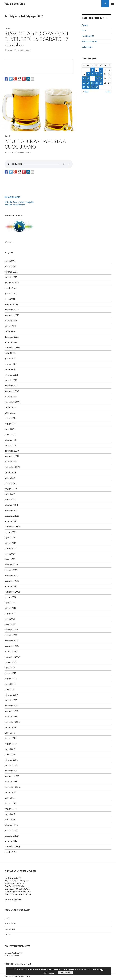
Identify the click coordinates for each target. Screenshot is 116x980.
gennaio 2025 (11, 277)
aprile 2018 (10, 619)
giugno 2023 (10, 326)
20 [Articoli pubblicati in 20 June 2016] (84, 83)
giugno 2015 (10, 803)
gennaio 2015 (11, 830)
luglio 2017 (10, 668)
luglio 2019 (10, 537)
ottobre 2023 (11, 321)
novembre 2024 (12, 283)
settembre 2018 (12, 592)
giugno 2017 (10, 673)
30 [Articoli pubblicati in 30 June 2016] (97, 87)
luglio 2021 (10, 413)
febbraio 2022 (11, 375)
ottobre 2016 (11, 716)
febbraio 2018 (11, 630)
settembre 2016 (12, 722)
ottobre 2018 (11, 586)
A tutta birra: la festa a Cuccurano (35, 144)
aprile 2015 (10, 814)
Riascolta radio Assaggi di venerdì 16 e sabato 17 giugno (36, 39)
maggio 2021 (11, 424)
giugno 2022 (10, 358)
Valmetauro (87, 47)
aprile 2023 (10, 331)
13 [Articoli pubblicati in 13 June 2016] (84, 78)
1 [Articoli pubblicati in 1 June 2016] (92, 70)
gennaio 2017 (11, 700)
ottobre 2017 (11, 651)
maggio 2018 (11, 613)
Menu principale (112, 4)
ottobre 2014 (11, 841)
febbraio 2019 (11, 565)
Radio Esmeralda (15, 4)
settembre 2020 (12, 467)
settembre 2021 (12, 402)
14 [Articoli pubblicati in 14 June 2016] (88, 78)
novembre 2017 (12, 646)
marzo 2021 (10, 434)
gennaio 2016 (11, 765)
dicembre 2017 (12, 641)
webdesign (9, 964)
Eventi (85, 25)
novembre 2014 (12, 836)
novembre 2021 (12, 391)
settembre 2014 (12, 847)
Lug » (108, 92)
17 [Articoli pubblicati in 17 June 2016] (101, 78)
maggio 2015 (11, 809)
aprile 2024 (10, 299)
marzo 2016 (10, 754)
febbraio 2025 (11, 272)
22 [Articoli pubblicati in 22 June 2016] (92, 83)
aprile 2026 (10, 261)
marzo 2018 (10, 624)
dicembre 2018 (12, 575)
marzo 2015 (10, 819)
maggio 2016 (11, 744)
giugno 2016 (10, 738)
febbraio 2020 (11, 505)
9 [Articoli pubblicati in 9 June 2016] (97, 74)
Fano (7, 28)
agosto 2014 (10, 852)
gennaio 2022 (11, 380)
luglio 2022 (10, 353)
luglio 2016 (10, 733)
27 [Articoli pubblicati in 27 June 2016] (84, 87)
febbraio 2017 (11, 695)
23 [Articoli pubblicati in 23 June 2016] (97, 83)
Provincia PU (88, 36)
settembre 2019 (12, 527)
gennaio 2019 (11, 570)
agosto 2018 (10, 597)
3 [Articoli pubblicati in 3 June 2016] (101, 70)
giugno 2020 (10, 483)
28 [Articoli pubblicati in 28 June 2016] (88, 87)
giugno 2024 (10, 293)
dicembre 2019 (12, 510)
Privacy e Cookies (13, 900)
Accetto (65, 972)
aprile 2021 (10, 429)
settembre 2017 (12, 657)
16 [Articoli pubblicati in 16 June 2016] (97, 78)
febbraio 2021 (11, 440)
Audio (10, 50)
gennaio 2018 (11, 635)
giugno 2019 (10, 543)
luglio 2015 (10, 798)
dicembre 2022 (12, 337)
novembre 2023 (12, 315)
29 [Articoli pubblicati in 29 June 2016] (92, 87)
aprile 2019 (10, 554)
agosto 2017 (10, 662)
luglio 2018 (10, 603)
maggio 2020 (11, 489)
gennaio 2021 (11, 445)
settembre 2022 (12, 348)
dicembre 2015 (12, 771)
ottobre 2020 (11, 462)
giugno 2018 (10, 608)
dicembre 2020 (12, 451)
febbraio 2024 (11, 304)
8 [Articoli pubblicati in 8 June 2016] (92, 74)
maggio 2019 (11, 548)
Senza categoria (89, 41)
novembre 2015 (12, 776)
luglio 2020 (10, 478)
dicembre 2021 (12, 386)
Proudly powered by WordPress (17, 976)
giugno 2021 (10, 418)
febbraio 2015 (11, 825)
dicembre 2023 (12, 310)
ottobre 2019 (11, 521)
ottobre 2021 (11, 396)
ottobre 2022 (11, 342)
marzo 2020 (10, 499)
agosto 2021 (10, 407)
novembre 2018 (12, 581)
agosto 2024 (10, 288)
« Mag (85, 92)
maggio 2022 (11, 364)
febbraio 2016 (11, 760)
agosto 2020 (10, 472)
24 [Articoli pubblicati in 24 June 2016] (101, 83)
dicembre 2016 (12, 706)
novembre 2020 (12, 456)
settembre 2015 (12, 787)
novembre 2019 (12, 516)
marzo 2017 (10, 689)
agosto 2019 (10, 532)
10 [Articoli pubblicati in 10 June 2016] (101, 74)
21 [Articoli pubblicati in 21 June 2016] (88, 83)
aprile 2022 (10, 369)
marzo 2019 (10, 559)
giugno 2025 (10, 266)
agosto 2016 (10, 727)
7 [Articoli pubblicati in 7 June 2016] (88, 74)
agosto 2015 (10, 792)
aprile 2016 (10, 749)
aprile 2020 (10, 494)
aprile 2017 (10, 684)
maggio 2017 (11, 678)
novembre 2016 (12, 711)
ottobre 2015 (11, 782)
